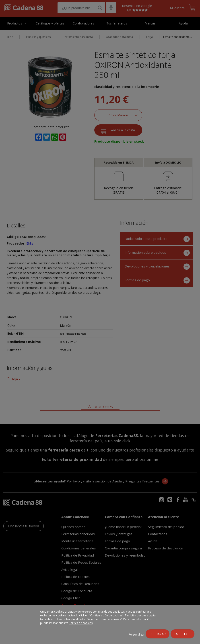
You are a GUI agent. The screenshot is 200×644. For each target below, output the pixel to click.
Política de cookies (81, 623)
